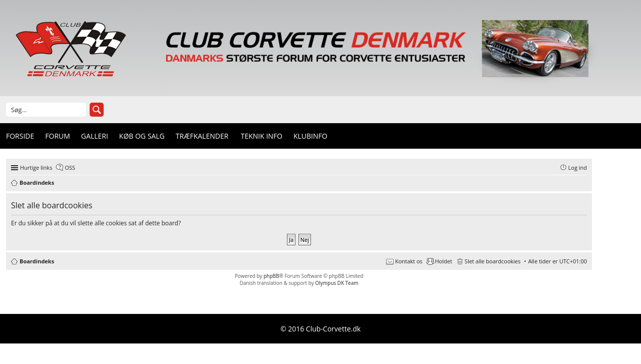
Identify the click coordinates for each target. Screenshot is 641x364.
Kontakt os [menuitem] (409, 261)
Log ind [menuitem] (578, 167)
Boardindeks (37, 261)
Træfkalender (202, 136)
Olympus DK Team (337, 283)
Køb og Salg (142, 136)
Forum (58, 136)
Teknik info (262, 136)
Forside (20, 136)
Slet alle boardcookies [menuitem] (493, 261)
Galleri (95, 136)
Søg (97, 110)
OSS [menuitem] (70, 167)
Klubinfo (310, 136)
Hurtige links (36, 167)
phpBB (271, 276)
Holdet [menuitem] (444, 261)
